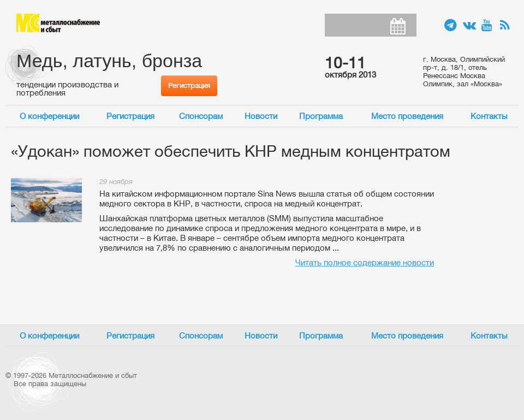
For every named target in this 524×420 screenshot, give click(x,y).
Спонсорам (201, 116)
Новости (261, 116)
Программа (321, 116)
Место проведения (407, 116)
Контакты (489, 116)
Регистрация (189, 85)
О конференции (49, 116)
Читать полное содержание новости (365, 262)
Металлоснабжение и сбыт (58, 23)
